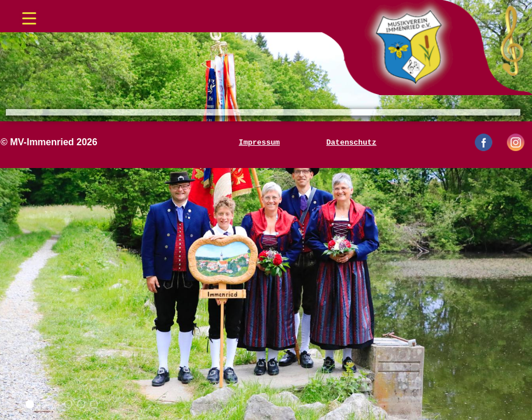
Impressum (259, 142)
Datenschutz (352, 142)
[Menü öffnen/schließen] (29, 15)
